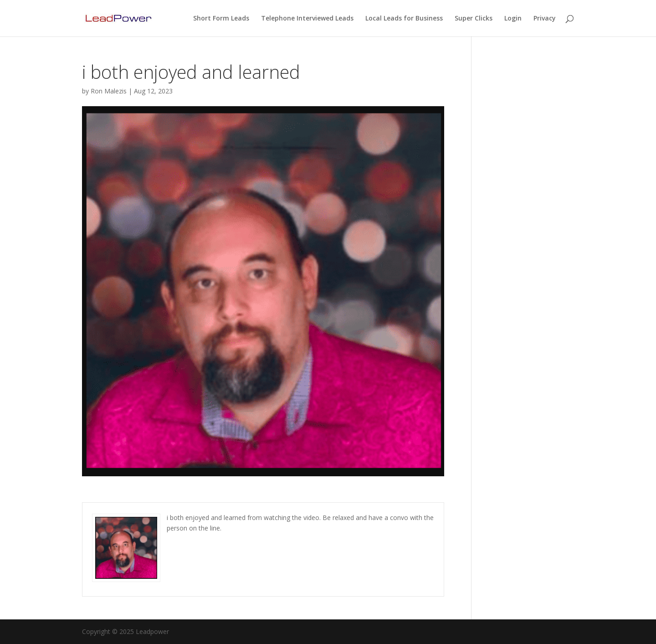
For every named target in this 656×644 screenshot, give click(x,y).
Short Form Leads (221, 19)
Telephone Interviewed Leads (307, 19)
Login (513, 19)
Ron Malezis (109, 91)
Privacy (545, 19)
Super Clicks (474, 19)
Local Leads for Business (404, 19)
